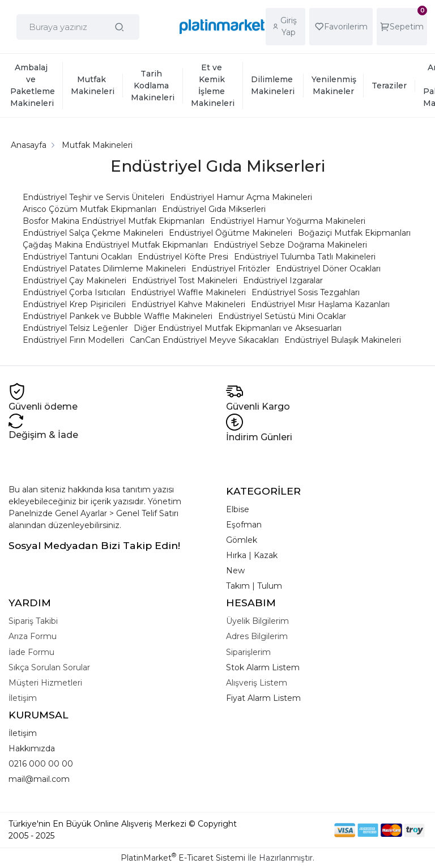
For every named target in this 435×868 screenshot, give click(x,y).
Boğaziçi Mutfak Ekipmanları (354, 233)
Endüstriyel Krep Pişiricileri (74, 304)
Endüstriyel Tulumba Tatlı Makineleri (305, 257)
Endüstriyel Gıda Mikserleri (214, 209)
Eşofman (244, 525)
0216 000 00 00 (41, 764)
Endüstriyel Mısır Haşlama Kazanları (320, 304)
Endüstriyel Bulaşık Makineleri (343, 340)
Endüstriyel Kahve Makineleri (188, 304)
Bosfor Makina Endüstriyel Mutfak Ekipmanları (114, 221)
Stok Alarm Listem (263, 667)
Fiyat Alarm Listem (263, 698)
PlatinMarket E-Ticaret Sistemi (183, 858)
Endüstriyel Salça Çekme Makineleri (93, 233)
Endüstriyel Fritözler (231, 269)
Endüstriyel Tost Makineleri (185, 280)
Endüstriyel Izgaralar (283, 280)
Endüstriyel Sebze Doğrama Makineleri (290, 245)
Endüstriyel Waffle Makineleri (188, 292)
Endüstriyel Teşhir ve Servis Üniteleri (93, 197)
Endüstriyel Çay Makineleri (74, 280)
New (235, 571)
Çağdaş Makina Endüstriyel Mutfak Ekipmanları (115, 245)
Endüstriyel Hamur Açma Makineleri (241, 197)
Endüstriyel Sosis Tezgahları (306, 292)
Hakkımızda (32, 748)
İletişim (23, 733)
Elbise (238, 509)
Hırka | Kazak (252, 555)
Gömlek (242, 540)
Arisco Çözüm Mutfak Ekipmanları (89, 209)
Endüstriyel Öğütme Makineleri (231, 233)
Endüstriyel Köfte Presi (183, 257)
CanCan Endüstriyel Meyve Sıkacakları (204, 340)
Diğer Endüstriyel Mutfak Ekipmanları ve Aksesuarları (238, 328)
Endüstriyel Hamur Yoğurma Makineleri (288, 221)
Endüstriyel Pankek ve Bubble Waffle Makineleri (118, 316)
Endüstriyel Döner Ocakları (328, 269)
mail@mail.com (39, 779)
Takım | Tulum (254, 586)
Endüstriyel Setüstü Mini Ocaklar (282, 316)
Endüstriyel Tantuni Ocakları (77, 257)
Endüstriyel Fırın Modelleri (73, 340)
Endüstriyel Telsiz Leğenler (75, 328)
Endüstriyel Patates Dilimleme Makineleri (104, 269)
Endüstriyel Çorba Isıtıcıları (74, 292)
